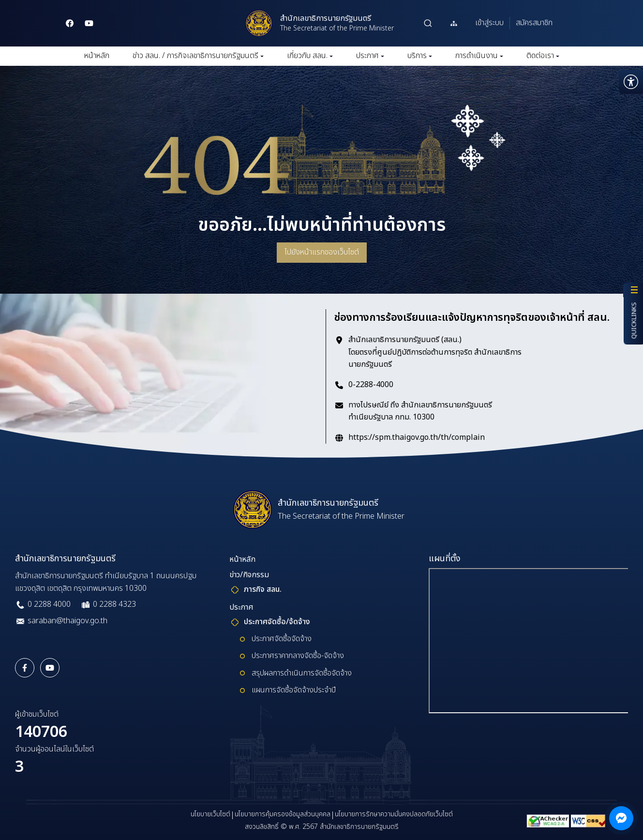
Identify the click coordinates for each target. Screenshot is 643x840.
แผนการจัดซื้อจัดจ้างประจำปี (294, 690)
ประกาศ (370, 56)
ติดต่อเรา (543, 56)
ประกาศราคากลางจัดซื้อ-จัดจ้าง (298, 656)
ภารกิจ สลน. (263, 589)
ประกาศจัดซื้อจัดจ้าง (282, 639)
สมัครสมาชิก (534, 23)
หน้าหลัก (97, 56)
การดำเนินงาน (479, 56)
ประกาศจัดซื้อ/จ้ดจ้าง (277, 622)
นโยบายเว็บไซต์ (210, 814)
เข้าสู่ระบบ (489, 23)
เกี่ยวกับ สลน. (310, 56)
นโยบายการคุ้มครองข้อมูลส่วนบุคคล (283, 814)
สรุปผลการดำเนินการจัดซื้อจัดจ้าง (302, 673)
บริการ (420, 56)
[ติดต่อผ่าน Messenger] (621, 818)
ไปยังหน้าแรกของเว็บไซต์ (322, 252)
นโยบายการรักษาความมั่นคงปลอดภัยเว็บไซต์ (394, 814)
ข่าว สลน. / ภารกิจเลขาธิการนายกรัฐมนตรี (198, 56)
